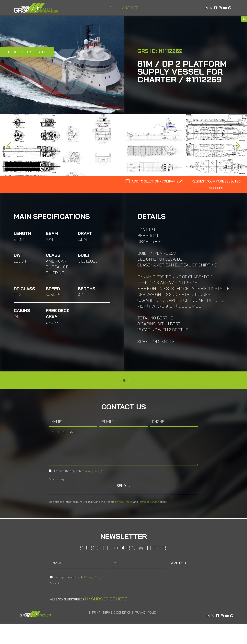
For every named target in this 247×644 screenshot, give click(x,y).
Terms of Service (149, 502)
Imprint (95, 612)
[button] (111, 8)
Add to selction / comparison (157, 181)
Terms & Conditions (118, 612)
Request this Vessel (27, 52)
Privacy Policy (92, 471)
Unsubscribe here (106, 599)
